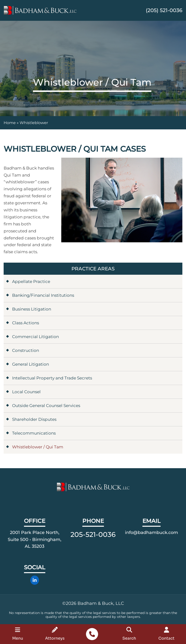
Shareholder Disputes (34, 419)
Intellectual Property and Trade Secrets (52, 378)
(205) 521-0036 (164, 10)
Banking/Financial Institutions (43, 295)
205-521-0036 (93, 534)
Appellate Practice (31, 281)
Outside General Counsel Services (46, 406)
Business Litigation (32, 309)
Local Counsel (26, 392)
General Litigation (31, 364)
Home (10, 123)
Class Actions (26, 323)
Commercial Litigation (35, 337)
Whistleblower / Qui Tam (38, 447)
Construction (26, 350)
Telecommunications (34, 433)
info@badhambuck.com (151, 533)
